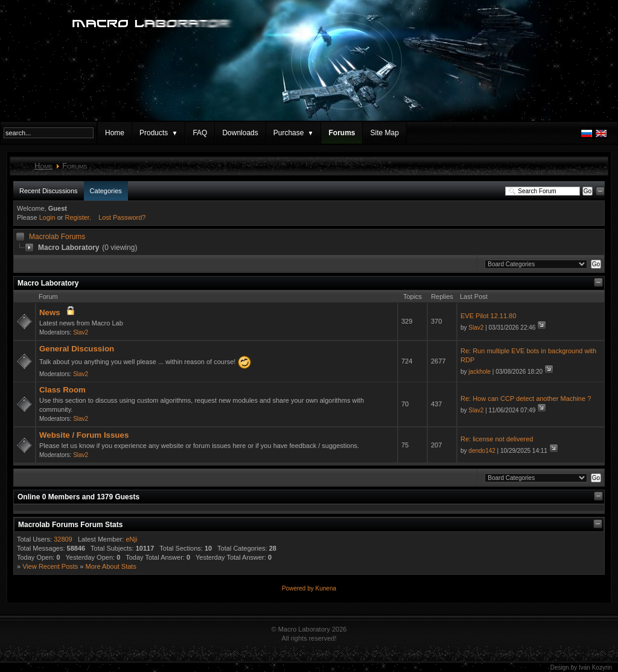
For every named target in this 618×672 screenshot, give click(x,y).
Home (115, 133)
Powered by (299, 588)
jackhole (479, 372)
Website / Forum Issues (84, 435)
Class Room (62, 390)
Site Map (384, 133)
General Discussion (77, 349)
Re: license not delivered (497, 439)
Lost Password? (122, 217)
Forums (342, 133)
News (50, 312)
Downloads (240, 133)
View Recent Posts (50, 566)
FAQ (200, 133)
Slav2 (81, 332)
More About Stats (111, 566)
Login (47, 217)
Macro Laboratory (48, 283)
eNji (131, 539)
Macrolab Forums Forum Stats (70, 525)
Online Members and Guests (78, 497)
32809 (63, 539)
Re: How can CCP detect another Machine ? (526, 398)
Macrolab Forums (57, 237)
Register (77, 217)
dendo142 (482, 451)
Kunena (326, 588)
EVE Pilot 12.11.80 (488, 316)
